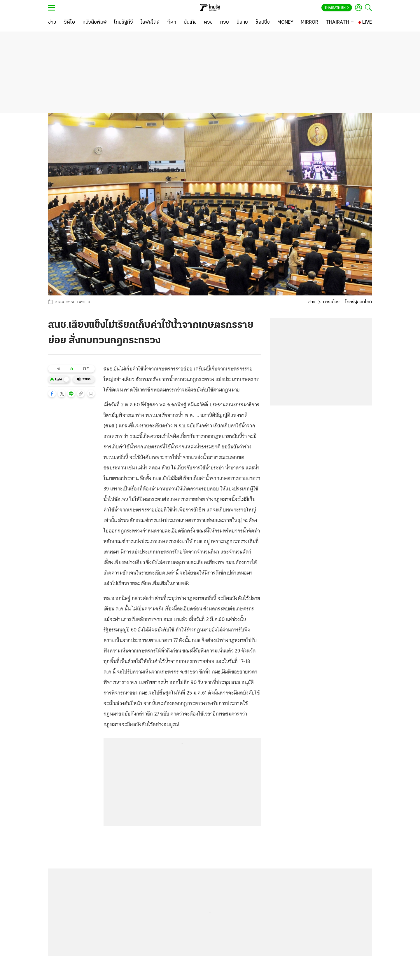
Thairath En (337, 8)
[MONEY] (285, 22)
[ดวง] (208, 22)
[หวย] (225, 22)
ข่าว (312, 302)
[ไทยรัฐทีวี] (124, 22)
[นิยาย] (242, 22)
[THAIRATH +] (340, 22)
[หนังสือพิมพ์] (95, 22)
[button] (52, 394)
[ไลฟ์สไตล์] (150, 22)
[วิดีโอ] (69, 22)
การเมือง (331, 302)
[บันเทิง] (190, 22)
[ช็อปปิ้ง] (263, 22)
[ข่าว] (52, 22)
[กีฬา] (172, 22)
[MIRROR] (309, 22)
